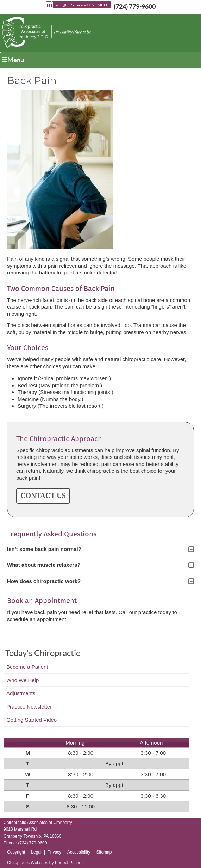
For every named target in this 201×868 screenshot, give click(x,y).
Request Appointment (78, 5)
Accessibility (79, 852)
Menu (13, 60)
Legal (36, 852)
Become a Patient (27, 667)
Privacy (54, 852)
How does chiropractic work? (44, 581)
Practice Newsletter (29, 707)
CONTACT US (43, 496)
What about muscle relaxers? (44, 565)
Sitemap (104, 852)
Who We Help (23, 680)
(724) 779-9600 (135, 7)
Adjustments (21, 693)
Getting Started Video (32, 720)
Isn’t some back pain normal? (44, 549)
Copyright (16, 852)
